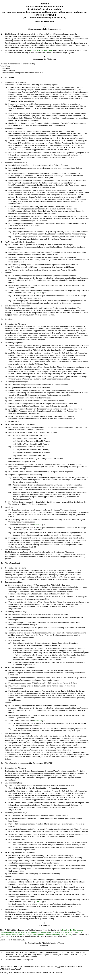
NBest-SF (38, 293)
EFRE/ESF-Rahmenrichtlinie (41, 50)
